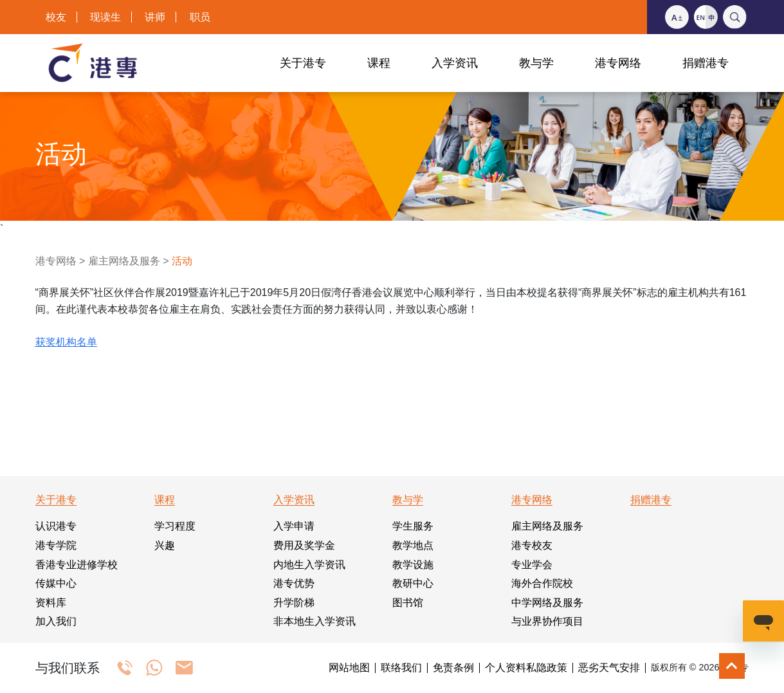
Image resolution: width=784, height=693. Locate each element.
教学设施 (413, 565)
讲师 (155, 17)
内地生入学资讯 (309, 565)
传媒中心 (56, 583)
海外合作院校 (542, 583)
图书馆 (408, 603)
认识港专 (56, 526)
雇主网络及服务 (124, 261)
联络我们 (401, 668)
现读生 (105, 17)
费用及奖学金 (304, 545)
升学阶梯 (294, 603)
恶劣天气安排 (609, 668)
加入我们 (56, 621)
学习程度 (175, 526)
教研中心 (413, 583)
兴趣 (165, 545)
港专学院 (56, 545)
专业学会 (532, 565)
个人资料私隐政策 (526, 668)
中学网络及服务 (547, 603)
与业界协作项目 (547, 621)
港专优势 (294, 583)
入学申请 (294, 526)
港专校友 (532, 545)
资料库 (51, 603)
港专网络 (56, 261)
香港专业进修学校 (77, 565)
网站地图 (349, 668)
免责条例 (453, 668)
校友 (56, 17)
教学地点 (413, 545)
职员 (200, 17)
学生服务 (413, 526)
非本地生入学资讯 (315, 621)
